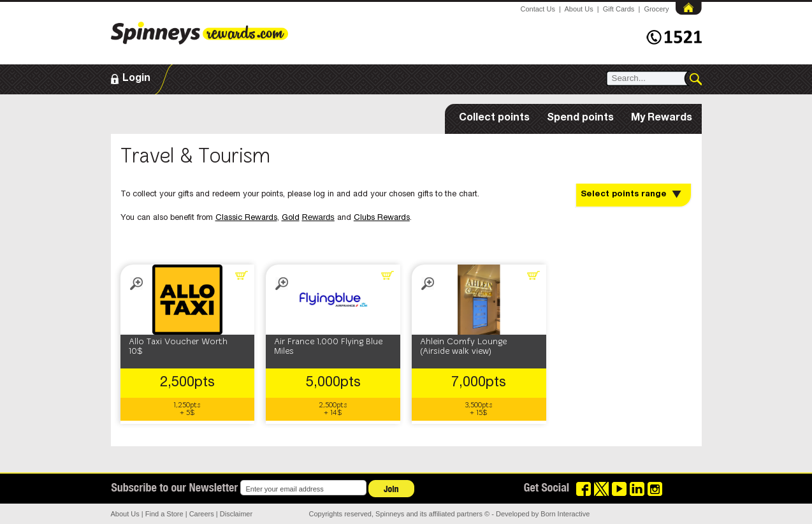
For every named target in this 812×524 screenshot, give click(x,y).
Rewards (318, 217)
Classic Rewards (246, 218)
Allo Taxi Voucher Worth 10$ (178, 347)
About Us (578, 9)
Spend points (580, 119)
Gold (291, 218)
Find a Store (164, 514)
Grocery (656, 9)
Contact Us (538, 9)
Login (136, 79)
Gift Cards (619, 9)
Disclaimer (236, 514)
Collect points (494, 119)
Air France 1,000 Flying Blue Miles (328, 347)
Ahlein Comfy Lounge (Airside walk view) (463, 347)
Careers (202, 514)
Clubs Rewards (382, 218)
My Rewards (662, 119)
